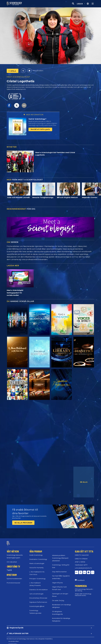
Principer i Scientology (37, 577)
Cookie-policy (13, 642)
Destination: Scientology (38, 557)
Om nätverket (12, 560)
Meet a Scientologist (37, 562)
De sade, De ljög (58, 598)
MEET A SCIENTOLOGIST (18, 77)
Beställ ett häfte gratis (40, 129)
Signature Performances (38, 600)
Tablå (9, 568)
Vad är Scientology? (37, 119)
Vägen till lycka (57, 581)
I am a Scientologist (36, 592)
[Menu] (93, 4)
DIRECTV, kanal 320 (82, 553)
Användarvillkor (14, 639)
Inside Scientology (36, 553)
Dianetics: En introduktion (39, 588)
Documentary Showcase (38, 596)
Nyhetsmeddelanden (14, 577)
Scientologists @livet (37, 604)
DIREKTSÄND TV (13, 565)
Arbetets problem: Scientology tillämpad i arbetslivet (60, 556)
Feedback (81, 578)
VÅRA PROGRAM (36, 549)
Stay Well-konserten (59, 570)
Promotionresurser (13, 581)
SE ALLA (84, 482)
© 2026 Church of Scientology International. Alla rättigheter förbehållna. (30, 637)
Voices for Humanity (36, 566)
